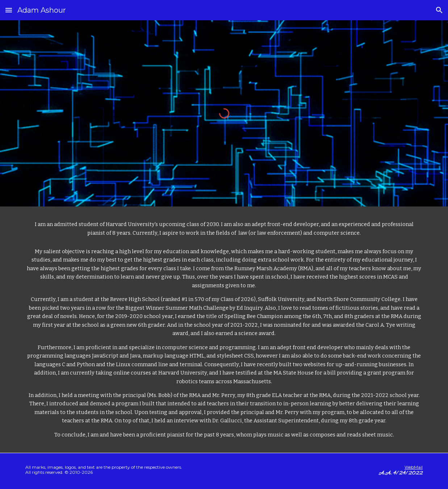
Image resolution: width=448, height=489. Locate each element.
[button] (9, 10)
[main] (224, 229)
